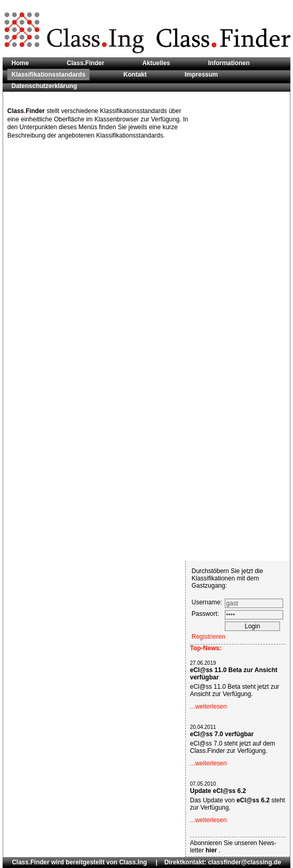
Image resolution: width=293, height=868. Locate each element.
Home (20, 63)
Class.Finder (85, 63)
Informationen (229, 63)
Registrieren (208, 637)
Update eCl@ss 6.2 (218, 791)
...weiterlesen (208, 706)
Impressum (201, 75)
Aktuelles (156, 63)
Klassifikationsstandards (48, 75)
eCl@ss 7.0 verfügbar (222, 734)
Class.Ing (133, 862)
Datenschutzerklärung (44, 86)
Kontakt (135, 75)
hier (212, 850)
